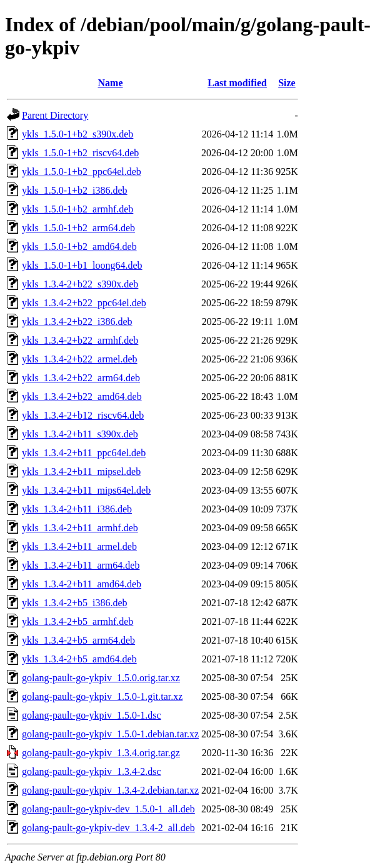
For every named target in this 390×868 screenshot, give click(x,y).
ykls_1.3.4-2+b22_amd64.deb (82, 397)
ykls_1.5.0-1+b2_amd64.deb (79, 247)
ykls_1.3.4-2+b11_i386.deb (77, 509)
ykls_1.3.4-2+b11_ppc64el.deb (84, 453)
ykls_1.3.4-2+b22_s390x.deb (80, 284)
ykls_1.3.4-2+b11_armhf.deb (80, 528)
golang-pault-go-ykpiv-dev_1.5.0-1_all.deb (108, 809)
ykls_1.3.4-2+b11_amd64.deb (82, 584)
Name (111, 83)
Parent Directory (55, 115)
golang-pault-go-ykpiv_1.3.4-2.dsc (92, 771)
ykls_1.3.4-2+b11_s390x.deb (80, 434)
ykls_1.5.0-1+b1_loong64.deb (82, 265)
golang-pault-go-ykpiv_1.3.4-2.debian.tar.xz (110, 790)
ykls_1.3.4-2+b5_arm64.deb (78, 640)
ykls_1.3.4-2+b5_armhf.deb (77, 621)
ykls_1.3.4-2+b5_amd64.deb (79, 659)
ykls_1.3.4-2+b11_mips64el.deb (86, 490)
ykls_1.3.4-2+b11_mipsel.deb (81, 471)
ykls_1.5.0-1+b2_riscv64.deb (80, 153)
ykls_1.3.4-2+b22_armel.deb (80, 359)
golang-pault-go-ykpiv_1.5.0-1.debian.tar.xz (110, 734)
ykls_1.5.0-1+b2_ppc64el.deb (82, 172)
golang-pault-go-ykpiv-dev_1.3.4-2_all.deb (108, 828)
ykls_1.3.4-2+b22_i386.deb (77, 322)
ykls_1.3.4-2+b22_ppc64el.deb (84, 303)
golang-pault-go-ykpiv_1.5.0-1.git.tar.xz (102, 696)
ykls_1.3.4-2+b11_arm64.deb (81, 565)
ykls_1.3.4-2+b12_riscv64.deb (83, 415)
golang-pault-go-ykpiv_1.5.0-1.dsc (92, 715)
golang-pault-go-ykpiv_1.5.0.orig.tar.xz (101, 678)
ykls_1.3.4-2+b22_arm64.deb (81, 378)
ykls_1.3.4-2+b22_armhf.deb (80, 340)
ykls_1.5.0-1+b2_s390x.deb (77, 134)
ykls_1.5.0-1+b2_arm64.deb (78, 228)
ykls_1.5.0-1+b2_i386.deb (75, 190)
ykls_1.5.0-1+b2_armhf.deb (77, 209)
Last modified (237, 83)
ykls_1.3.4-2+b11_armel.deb (79, 546)
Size (287, 83)
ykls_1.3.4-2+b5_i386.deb (75, 603)
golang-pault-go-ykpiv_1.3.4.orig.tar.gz (101, 753)
